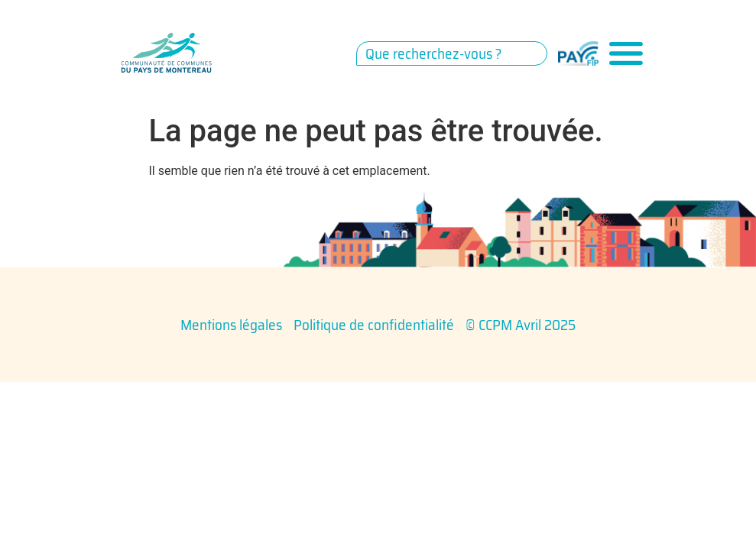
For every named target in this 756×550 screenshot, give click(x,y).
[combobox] (452, 53)
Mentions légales (231, 325)
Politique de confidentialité (374, 325)
